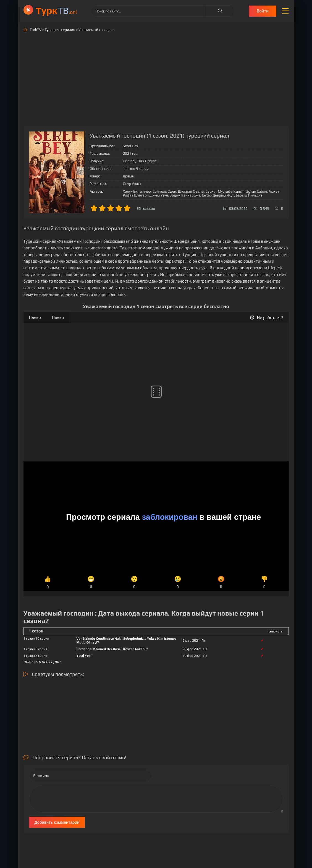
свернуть (276, 631)
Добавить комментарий (57, 822)
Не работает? (267, 318)
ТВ (57, 10)
